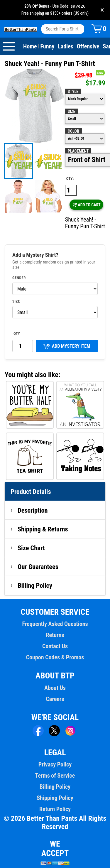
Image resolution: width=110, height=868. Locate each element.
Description (33, 511)
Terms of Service (55, 776)
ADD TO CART (86, 205)
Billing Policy (35, 586)
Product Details (31, 492)
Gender (19, 278)
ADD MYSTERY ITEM (67, 347)
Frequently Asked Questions (55, 624)
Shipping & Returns (43, 529)
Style (73, 92)
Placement (78, 151)
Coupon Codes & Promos (55, 658)
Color (73, 131)
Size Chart (31, 548)
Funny (48, 47)
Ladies (66, 47)
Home (30, 47)
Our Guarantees (38, 567)
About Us (55, 688)
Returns (55, 635)
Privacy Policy (55, 765)
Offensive (88, 47)
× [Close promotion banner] (102, 10)
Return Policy (55, 809)
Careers (55, 699)
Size (72, 112)
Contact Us (55, 646)
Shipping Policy (55, 798)
